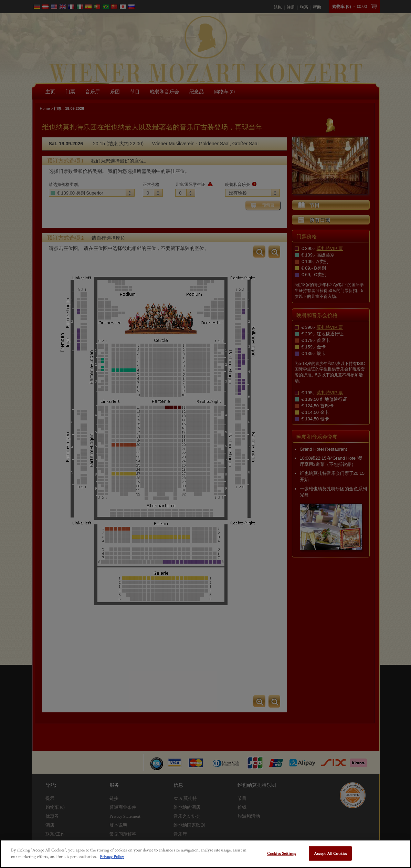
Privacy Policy (112, 856)
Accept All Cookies (330, 853)
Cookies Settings (282, 853)
